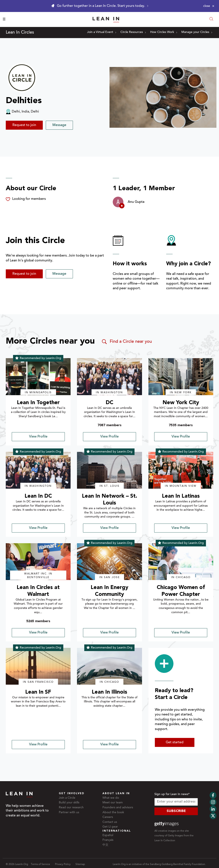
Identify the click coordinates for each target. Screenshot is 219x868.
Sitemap (80, 864)
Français (108, 840)
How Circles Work (164, 32)
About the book (113, 813)
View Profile (38, 437)
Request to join (24, 125)
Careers (108, 817)
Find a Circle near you (127, 342)
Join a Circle (67, 798)
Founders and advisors (118, 808)
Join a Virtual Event (102, 32)
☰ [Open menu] (4, 19)
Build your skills (69, 803)
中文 (105, 845)
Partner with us (69, 813)
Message (59, 125)
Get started (175, 742)
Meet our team (113, 803)
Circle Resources (133, 32)
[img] (38, 377)
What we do (111, 798)
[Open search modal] (211, 19)
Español (108, 835)
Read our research (71, 808)
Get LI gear (110, 827)
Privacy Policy (63, 864)
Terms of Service (40, 864)
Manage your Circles (197, 32)
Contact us (110, 822)
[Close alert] (209, 6)
